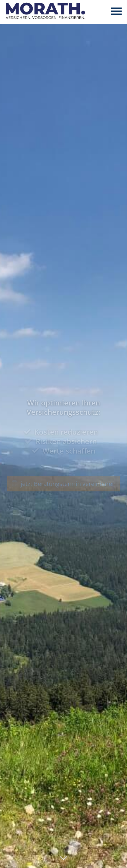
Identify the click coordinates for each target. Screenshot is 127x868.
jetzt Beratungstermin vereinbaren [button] (64, 484)
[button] (63, 861)
